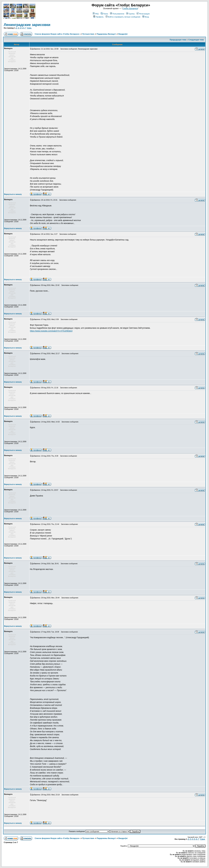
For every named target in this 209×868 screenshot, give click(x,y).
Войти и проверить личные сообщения (123, 17)
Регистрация (143, 14)
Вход (146, 17)
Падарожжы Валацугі (106, 34)
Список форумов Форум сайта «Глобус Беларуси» (57, 34)
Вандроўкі (123, 34)
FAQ (96, 14)
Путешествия (88, 34)
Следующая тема (196, 40)
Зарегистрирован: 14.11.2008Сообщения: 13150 (15, 70)
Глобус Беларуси (130, 8)
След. (29, 28)
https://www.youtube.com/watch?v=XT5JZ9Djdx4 (51, 331)
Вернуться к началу (13, 194)
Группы (130, 14)
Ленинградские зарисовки (27, 25)
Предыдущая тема (178, 40)
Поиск (104, 14)
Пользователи (117, 14)
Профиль (98, 17)
